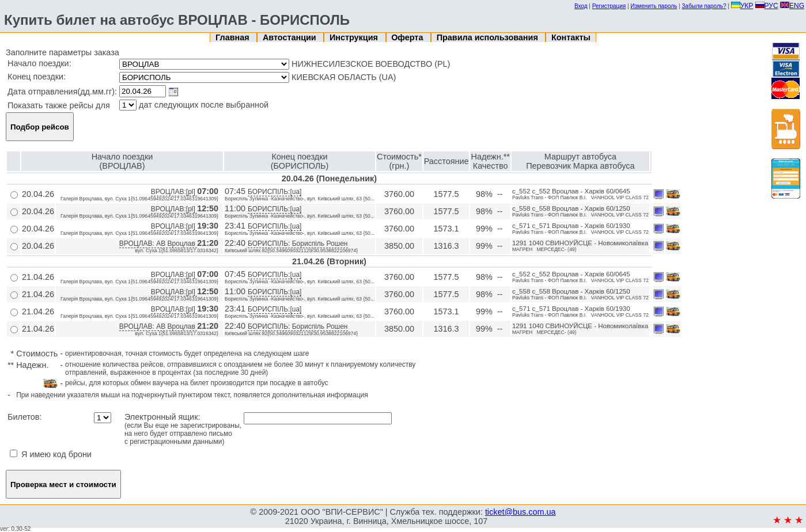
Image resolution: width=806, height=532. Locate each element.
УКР (742, 6)
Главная (234, 37)
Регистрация (609, 6)
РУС (767, 6)
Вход (581, 6)
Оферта (408, 37)
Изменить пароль (654, 6)
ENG (792, 6)
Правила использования (489, 37)
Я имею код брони (51, 454)
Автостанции (291, 37)
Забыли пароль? (704, 6)
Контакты (571, 37)
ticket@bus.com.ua (521, 512)
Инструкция (355, 37)
